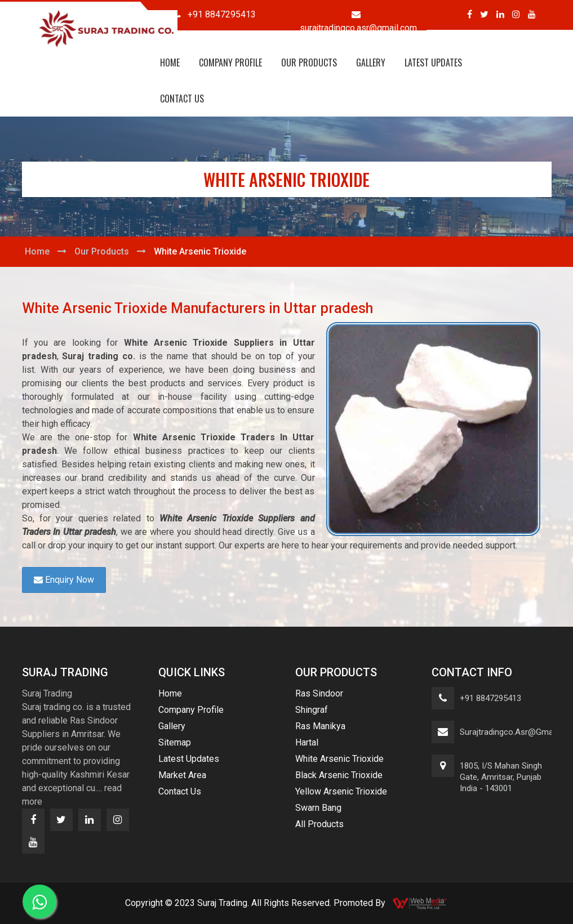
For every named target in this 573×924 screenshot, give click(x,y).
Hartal (307, 742)
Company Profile (230, 63)
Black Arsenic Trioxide (339, 775)
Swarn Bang (318, 808)
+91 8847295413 (490, 698)
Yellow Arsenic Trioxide (341, 791)
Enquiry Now (64, 580)
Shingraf (312, 710)
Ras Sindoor (319, 693)
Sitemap (175, 742)
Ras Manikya (320, 726)
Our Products (309, 63)
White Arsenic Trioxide (339, 759)
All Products (319, 824)
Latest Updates (433, 63)
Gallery (371, 63)
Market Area (182, 775)
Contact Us (182, 99)
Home (170, 63)
